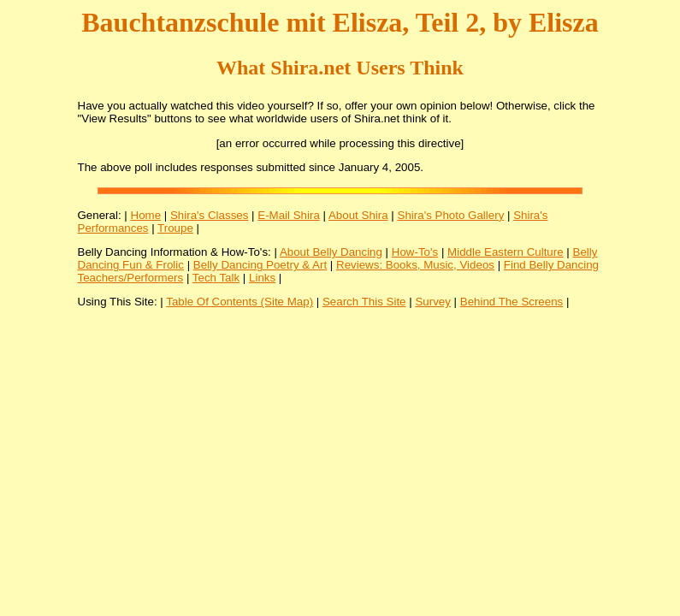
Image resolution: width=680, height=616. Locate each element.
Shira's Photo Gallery (451, 215)
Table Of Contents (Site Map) (239, 302)
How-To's (415, 252)
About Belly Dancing (331, 252)
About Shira (358, 215)
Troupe (175, 228)
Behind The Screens (512, 302)
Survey (432, 302)
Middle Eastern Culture (506, 252)
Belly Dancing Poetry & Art (260, 265)
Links (262, 278)
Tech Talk (216, 278)
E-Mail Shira (289, 215)
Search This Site (364, 302)
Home (146, 215)
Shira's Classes (209, 215)
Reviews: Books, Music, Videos (415, 265)
